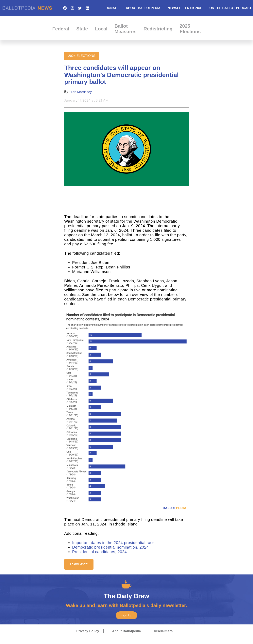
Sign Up (126, 615)
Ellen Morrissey (80, 92)
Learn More (79, 564)
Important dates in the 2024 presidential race (113, 543)
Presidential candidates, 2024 (99, 552)
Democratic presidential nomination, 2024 (110, 547)
